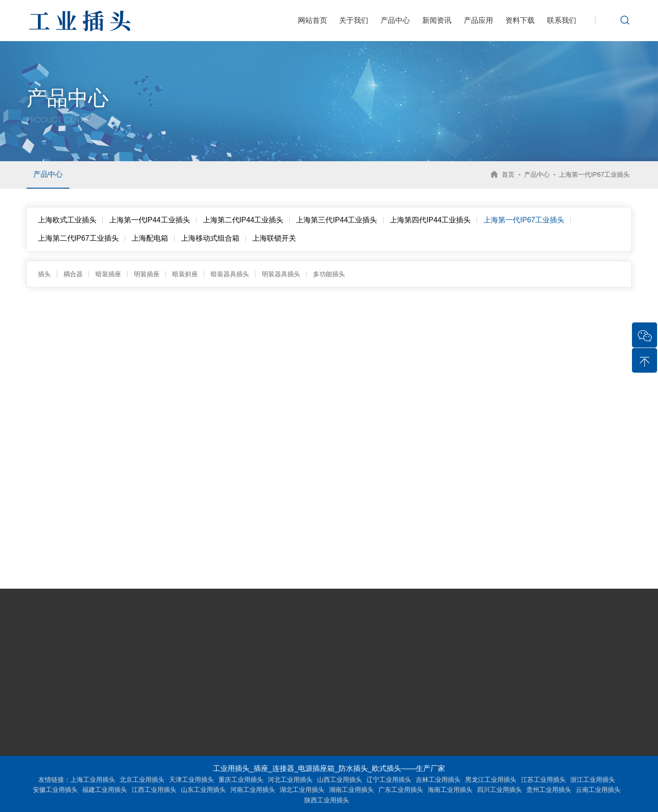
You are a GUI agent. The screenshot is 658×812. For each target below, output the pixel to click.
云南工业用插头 (598, 790)
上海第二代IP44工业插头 (243, 220)
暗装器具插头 (230, 274)
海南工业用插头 (450, 790)
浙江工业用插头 (593, 780)
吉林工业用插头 (438, 780)
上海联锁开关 (274, 238)
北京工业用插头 (142, 780)
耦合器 (73, 274)
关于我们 (354, 20)
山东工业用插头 (203, 790)
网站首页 (313, 20)
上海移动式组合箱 (210, 238)
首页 (506, 174)
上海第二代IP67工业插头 (78, 238)
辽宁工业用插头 (389, 780)
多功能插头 (329, 274)
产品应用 (478, 20)
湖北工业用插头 (302, 790)
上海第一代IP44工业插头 (150, 220)
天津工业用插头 (191, 780)
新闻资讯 (437, 20)
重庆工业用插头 (241, 780)
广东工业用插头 (401, 790)
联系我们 (562, 20)
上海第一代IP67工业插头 (594, 174)
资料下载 (520, 20)
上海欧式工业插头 (67, 220)
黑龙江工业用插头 (491, 780)
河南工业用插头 (253, 790)
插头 (44, 274)
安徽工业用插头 (55, 790)
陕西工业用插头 (327, 800)
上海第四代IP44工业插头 (430, 220)
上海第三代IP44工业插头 (337, 220)
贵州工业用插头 (549, 790)
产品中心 (395, 20)
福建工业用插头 (105, 790)
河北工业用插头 (290, 780)
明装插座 (147, 274)
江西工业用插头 (154, 790)
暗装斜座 (185, 274)
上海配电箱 (150, 238)
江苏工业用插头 (543, 780)
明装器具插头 (281, 274)
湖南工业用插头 (351, 790)
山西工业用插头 (340, 780)
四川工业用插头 (499, 790)
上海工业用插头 (93, 780)
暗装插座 (108, 274)
